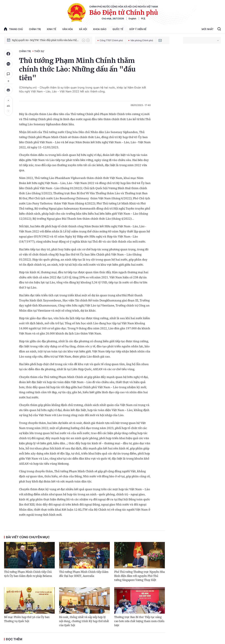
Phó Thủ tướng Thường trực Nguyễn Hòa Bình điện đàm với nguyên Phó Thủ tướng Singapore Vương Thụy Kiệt (139, 576)
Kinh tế (52, 29)
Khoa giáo (100, 29)
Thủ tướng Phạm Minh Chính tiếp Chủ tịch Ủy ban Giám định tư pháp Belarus (28, 574)
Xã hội (83, 29)
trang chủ (13, 29)
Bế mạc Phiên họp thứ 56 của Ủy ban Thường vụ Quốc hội (27, 619)
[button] (84, 40)
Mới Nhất (208, 29)
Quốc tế (118, 29)
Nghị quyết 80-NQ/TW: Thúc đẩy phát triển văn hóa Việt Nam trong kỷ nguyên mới (45, 42)
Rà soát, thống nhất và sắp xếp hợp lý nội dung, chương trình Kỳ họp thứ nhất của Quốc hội (84, 621)
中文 (143, 18)
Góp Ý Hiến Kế (138, 29)
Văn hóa (68, 29)
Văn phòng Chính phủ (141, 40)
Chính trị (35, 29)
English (132, 18)
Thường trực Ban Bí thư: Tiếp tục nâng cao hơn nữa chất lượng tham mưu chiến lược (139, 621)
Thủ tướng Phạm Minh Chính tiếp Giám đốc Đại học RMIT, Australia (84, 574)
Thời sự (39, 51)
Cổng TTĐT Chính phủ (110, 40)
